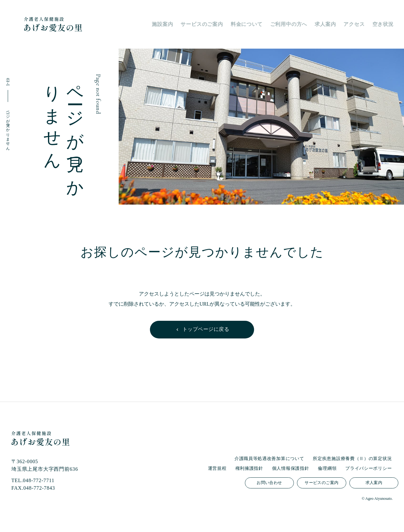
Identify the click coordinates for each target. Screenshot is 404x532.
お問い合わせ (269, 483)
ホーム (8, 80)
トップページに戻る (206, 329)
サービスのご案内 (321, 483)
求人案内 (374, 483)
